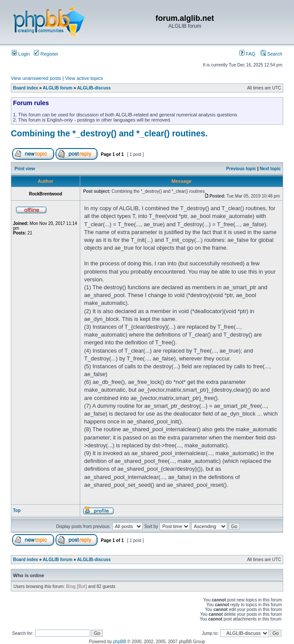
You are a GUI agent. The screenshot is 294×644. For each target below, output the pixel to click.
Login (21, 54)
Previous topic (241, 169)
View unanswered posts (36, 78)
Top (17, 510)
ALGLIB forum (58, 88)
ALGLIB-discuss (94, 88)
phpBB (120, 642)
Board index (26, 88)
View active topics (84, 78)
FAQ (247, 54)
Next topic (270, 169)
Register (46, 54)
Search (271, 54)
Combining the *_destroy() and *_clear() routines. (109, 133)
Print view (25, 169)
